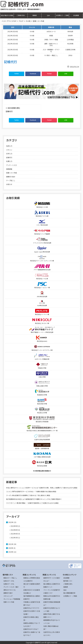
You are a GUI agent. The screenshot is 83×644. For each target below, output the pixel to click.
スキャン (9, 150)
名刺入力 (9, 146)
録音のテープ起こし (10, 578)
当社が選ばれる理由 (7, 15)
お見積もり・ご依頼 (62, 15)
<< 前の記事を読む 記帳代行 (13, 110)
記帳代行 (9, 157)
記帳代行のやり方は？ (31, 629)
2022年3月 (14, 538)
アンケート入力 (11, 165)
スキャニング (8, 596)
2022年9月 (14, 526)
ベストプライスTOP (9, 21)
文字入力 (9, 154)
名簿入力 (9, 161)
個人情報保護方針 (69, 593)
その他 (28, 21)
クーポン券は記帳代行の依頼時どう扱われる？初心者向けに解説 (28, 495)
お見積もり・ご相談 (70, 596)
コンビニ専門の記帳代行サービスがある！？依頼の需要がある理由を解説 (31, 491)
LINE (66, 74)
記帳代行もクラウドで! (31, 608)
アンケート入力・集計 (11, 587)
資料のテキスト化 (10, 590)
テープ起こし (11, 180)
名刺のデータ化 (9, 581)
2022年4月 (14, 534)
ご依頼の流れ (21, 15)
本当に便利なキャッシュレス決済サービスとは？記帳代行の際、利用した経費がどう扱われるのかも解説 (42, 488)
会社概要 (76, 15)
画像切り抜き (11, 177)
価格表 (35, 15)
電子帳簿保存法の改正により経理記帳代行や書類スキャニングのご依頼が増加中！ (34, 499)
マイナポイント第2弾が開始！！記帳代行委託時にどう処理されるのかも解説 (32, 503)
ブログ (21, 21)
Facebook (33, 74)
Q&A (48, 15)
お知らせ (9, 184)
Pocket (49, 74)
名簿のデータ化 (9, 584)
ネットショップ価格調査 (12, 599)
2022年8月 (14, 530)
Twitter (17, 74)
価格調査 (9, 169)
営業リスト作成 (11, 173)
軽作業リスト (68, 581)
